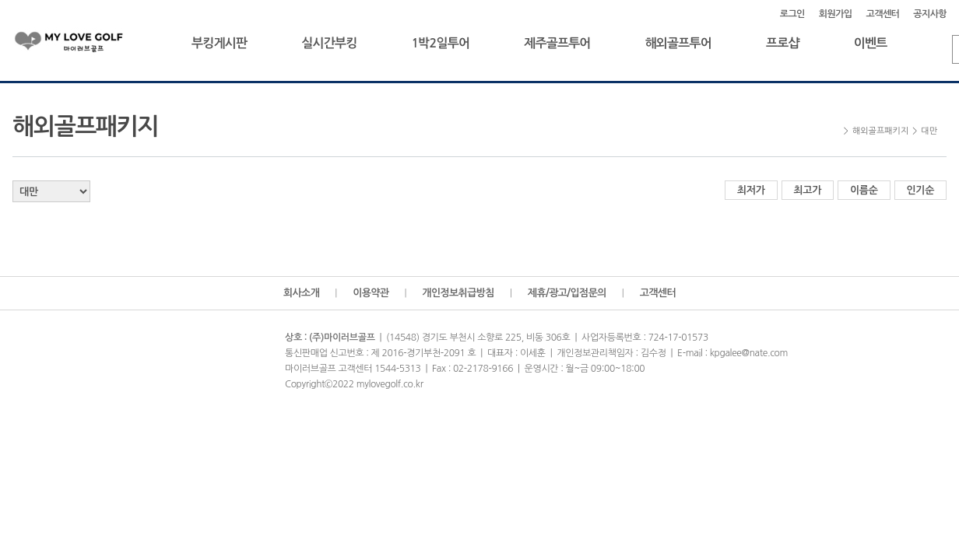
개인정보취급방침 (458, 293)
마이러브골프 (82, 45)
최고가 (808, 190)
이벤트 (871, 43)
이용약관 (371, 293)
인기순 (921, 190)
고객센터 (883, 14)
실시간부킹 (329, 43)
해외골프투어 (678, 43)
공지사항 (930, 14)
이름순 (864, 190)
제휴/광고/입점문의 (567, 293)
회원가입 (836, 14)
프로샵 (783, 43)
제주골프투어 (557, 43)
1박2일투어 (440, 43)
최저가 (751, 190)
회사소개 (301, 293)
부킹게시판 (219, 43)
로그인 (792, 14)
